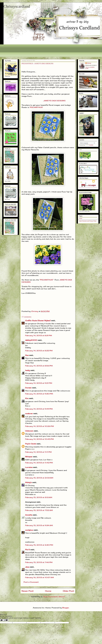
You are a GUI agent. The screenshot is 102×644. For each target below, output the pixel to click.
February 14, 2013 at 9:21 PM (39, 383)
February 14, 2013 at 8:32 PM (39, 351)
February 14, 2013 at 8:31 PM (39, 335)
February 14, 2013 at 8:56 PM (39, 366)
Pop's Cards (31, 444)
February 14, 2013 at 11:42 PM (39, 463)
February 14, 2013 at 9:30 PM (39, 394)
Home (48, 591)
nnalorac (29, 413)
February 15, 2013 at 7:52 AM (39, 510)
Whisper (29, 457)
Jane (27, 567)
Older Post (68, 591)
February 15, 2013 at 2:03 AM (39, 478)
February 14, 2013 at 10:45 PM (39, 439)
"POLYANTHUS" (46, 280)
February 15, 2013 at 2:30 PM (39, 545)
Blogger (66, 608)
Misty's (28, 482)
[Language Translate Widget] (87, 143)
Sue (27, 355)
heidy (28, 370)
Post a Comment (31, 582)
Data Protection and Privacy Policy (88, 221)
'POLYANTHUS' (36, 107)
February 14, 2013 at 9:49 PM (39, 409)
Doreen (28, 388)
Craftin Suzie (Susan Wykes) (38, 321)
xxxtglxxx (29, 530)
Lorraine (29, 467)
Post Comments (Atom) (54, 597)
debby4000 (31, 340)
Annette (29, 515)
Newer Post (28, 591)
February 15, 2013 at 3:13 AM (39, 497)
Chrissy (89, 63)
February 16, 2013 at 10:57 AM (39, 577)
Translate (89, 145)
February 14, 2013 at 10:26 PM (39, 426)
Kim (27, 398)
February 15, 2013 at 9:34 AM (39, 525)
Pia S (27, 550)
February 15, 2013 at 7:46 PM (39, 562)
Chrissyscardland (17, 6)
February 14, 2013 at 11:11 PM (38, 452)
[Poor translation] (6, 620)
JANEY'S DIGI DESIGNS (54, 101)
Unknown (29, 431)
